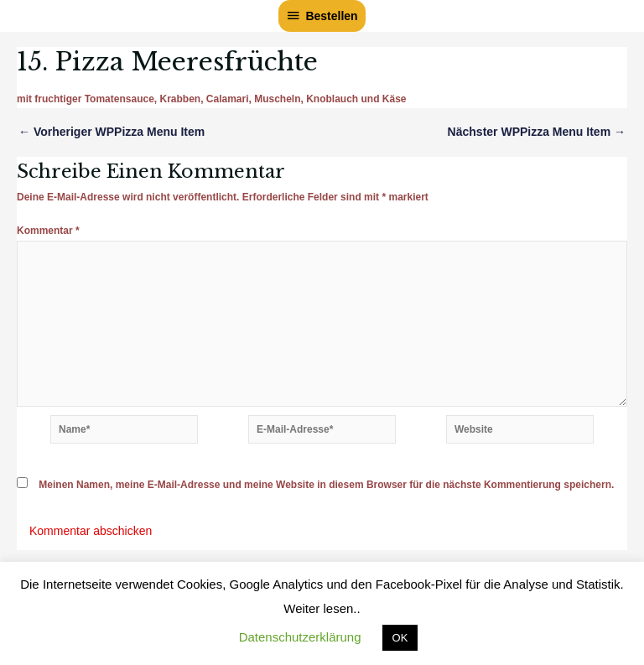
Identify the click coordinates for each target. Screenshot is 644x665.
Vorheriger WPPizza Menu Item (112, 132)
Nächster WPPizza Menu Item (537, 132)
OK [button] (400, 638)
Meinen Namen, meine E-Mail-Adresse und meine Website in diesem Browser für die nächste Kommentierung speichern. (326, 485)
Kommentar (48, 231)
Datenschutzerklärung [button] (300, 637)
